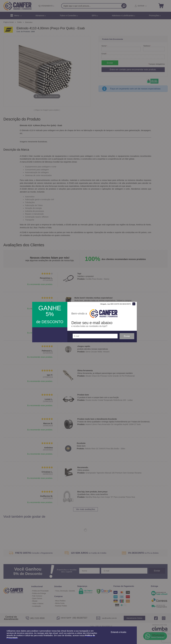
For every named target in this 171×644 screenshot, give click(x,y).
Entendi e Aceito (118, 632)
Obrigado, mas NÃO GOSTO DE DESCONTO (115, 304)
